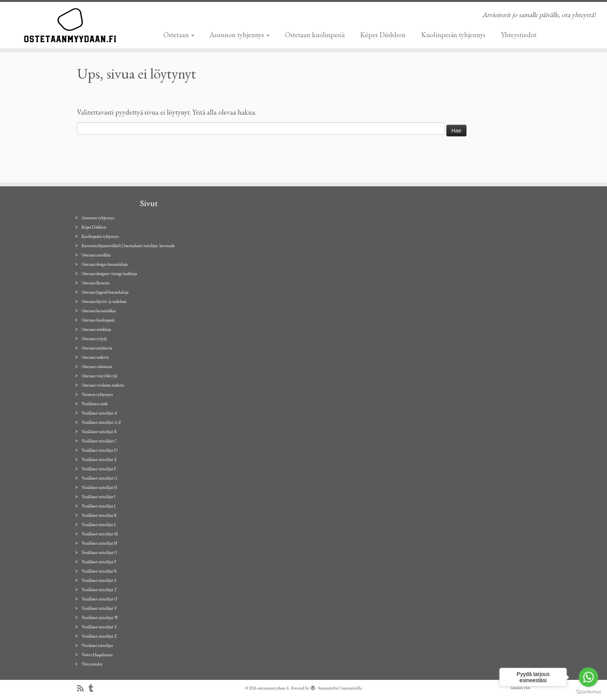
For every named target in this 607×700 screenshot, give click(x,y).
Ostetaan (179, 35)
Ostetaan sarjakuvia (97, 348)
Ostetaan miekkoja (96, 329)
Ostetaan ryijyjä (94, 339)
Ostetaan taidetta (95, 357)
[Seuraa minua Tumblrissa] (93, 689)
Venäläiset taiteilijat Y (99, 627)
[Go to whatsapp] (588, 677)
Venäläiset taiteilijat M (100, 534)
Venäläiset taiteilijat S (99, 580)
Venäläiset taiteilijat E (99, 459)
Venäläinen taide (95, 404)
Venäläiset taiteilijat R (99, 571)
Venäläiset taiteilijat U (99, 599)
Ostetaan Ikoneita (96, 283)
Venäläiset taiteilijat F (99, 469)
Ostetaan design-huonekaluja (105, 264)
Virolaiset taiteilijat (97, 645)
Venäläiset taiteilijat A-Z (101, 422)
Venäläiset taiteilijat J (99, 506)
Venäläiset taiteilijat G (99, 478)
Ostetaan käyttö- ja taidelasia (104, 301)
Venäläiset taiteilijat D (99, 450)
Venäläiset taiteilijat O (99, 552)
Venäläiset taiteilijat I (99, 497)
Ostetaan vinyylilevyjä (99, 376)
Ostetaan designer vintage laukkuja (109, 273)
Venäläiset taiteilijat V (99, 608)
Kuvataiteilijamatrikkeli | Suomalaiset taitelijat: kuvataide (128, 246)
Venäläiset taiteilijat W (100, 617)
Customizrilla (350, 688)
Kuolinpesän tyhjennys (453, 35)
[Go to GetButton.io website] (588, 692)
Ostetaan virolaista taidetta (103, 385)
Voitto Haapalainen (97, 655)
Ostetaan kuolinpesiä (315, 35)
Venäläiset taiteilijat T (99, 590)
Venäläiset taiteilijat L (99, 525)
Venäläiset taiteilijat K (99, 515)
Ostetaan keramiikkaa (99, 311)
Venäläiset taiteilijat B (99, 432)
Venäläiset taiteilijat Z (99, 636)
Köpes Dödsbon (383, 35)
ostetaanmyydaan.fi (273, 688)
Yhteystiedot (519, 35)
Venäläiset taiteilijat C (99, 441)
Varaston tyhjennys (97, 394)
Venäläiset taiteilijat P (99, 562)
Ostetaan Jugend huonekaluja (105, 292)
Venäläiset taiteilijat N (99, 543)
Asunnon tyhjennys (240, 35)
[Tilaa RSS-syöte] (83, 689)
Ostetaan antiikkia (96, 255)
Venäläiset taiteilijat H (99, 487)
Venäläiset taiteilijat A (99, 413)
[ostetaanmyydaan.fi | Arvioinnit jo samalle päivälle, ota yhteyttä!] (70, 25)
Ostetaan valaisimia (97, 366)
